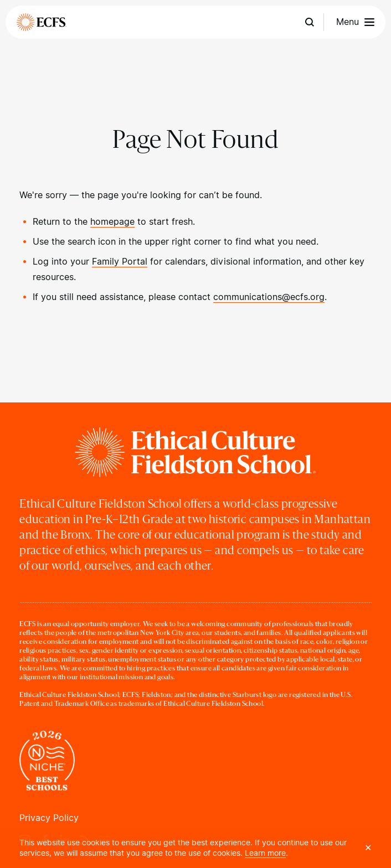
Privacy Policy (49, 818)
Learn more (265, 853)
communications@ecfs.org (269, 297)
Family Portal (120, 262)
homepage (112, 222)
